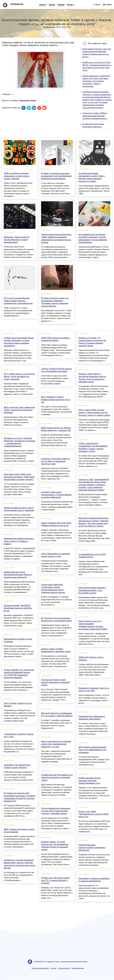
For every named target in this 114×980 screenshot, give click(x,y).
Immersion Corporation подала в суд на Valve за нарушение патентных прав (56, 461)
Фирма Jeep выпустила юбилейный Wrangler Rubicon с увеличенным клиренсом (18, 575)
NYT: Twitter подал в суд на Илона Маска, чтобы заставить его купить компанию (19, 377)
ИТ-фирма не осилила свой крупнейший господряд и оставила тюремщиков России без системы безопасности (20, 797)
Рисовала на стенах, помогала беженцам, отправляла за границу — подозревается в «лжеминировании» (19, 442)
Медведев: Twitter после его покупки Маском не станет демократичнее (17, 240)
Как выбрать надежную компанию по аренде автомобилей (94, 880)
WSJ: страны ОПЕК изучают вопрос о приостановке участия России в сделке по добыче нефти (94, 413)
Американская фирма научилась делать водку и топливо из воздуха (19, 541)
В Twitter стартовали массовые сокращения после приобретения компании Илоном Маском (56, 176)
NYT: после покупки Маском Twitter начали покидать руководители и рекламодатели (18, 301)
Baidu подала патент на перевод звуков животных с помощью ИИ (56, 429)
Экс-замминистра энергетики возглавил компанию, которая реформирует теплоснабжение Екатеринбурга (93, 238)
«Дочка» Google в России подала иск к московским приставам (56, 370)
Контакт (70, 5)
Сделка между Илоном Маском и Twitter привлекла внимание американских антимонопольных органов (56, 238)
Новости (43, 5)
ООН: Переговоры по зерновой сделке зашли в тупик (55, 555)
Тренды (52, 5)
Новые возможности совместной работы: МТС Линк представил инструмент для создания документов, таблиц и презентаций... (96, 81)
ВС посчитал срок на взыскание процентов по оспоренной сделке (56, 619)
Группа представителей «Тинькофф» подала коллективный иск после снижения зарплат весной (53, 589)
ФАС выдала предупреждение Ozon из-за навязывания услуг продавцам (93, 750)
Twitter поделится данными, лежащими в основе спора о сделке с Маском (17, 176)
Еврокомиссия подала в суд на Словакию (18, 640)
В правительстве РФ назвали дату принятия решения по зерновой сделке (57, 777)
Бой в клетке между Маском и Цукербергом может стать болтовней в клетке (92, 590)
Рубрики (61, 5)
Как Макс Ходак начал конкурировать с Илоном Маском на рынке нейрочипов (56, 495)
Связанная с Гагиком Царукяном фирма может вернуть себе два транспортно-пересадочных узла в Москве (20, 864)
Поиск (96, 5)
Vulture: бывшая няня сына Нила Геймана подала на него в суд (56, 524)
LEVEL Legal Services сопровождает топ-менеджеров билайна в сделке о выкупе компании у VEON (93, 447)
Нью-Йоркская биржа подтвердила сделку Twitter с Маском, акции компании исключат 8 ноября (92, 177)
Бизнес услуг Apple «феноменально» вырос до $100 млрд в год (94, 814)
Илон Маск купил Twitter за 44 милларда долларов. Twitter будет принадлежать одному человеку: (19, 477)
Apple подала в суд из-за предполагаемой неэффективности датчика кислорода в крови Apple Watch (93, 625)
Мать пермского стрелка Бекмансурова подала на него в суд (56, 400)
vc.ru (13, 94)
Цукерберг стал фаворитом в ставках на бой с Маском (17, 766)
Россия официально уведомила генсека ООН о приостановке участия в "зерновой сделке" (56, 811)
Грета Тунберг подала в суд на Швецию (18, 705)
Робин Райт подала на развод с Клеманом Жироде (56, 339)
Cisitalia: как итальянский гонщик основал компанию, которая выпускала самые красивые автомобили (19, 342)
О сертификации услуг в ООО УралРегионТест (92, 556)
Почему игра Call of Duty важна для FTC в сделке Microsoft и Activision (55, 880)
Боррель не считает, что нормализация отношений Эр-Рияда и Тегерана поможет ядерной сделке (92, 342)
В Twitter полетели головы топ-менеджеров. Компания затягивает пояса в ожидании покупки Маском (55, 302)
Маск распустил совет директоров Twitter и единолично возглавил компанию (19, 410)
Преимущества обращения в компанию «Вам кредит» (92, 718)
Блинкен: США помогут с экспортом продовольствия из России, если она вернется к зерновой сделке (92, 378)
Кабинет (108, 5)
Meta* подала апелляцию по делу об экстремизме (19, 831)
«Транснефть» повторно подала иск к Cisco (18, 735)
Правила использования (40, 968)
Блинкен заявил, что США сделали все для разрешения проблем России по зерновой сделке (55, 846)
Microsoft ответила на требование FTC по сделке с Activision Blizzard (57, 715)
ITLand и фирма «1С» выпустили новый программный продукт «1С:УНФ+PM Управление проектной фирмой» (19, 674)
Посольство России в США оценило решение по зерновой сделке (55, 682)
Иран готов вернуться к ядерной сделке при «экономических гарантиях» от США (56, 744)
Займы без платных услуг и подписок (91, 659)
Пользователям (64, 968)
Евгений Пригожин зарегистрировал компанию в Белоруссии (92, 848)
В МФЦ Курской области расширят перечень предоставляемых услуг (90, 781)
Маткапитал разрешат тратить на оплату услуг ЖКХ (94, 689)
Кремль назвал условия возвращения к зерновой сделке (56, 650)
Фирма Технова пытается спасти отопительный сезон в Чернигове (19, 509)
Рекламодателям (78, 968)
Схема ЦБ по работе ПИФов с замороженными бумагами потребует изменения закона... (95, 116)
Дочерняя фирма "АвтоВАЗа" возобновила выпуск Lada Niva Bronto (18, 608)
